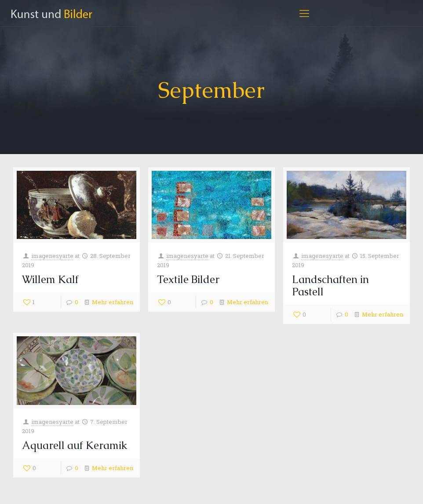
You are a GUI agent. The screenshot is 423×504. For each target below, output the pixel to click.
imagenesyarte (52, 256)
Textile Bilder (188, 279)
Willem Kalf (50, 279)
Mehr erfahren (113, 302)
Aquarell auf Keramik (75, 445)
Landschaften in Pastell (330, 285)
